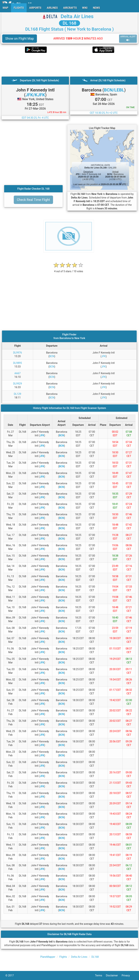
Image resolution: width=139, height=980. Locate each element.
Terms (100, 975)
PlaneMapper (48, 957)
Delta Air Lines (77, 16)
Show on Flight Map (20, 38)
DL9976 (18, 353)
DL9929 (18, 384)
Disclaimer (114, 975)
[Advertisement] (69, 65)
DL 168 (69, 23)
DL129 (18, 394)
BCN (52, 356)
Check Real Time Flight (33, 200)
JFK (104, 356)
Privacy (128, 975)
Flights (63, 957)
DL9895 (18, 363)
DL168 (95, 957)
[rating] (69, 269)
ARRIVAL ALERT (128, 38)
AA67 (18, 373)
